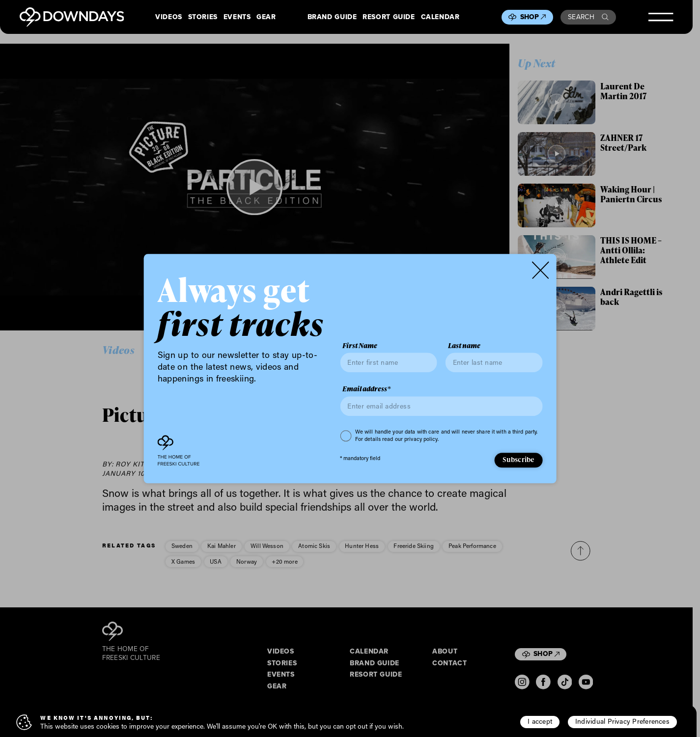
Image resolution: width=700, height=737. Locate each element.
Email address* (366, 389)
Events (237, 17)
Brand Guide (332, 17)
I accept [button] (540, 721)
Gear (266, 17)
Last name (464, 346)
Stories (203, 17)
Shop (533, 17)
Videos (169, 17)
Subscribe (518, 460)
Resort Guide (389, 17)
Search (588, 17)
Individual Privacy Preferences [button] (622, 721)
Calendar (440, 17)
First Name (360, 346)
